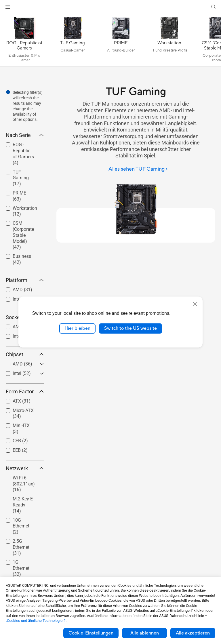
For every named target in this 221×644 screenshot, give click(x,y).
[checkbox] (23, 154)
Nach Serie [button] (25, 135)
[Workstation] (169, 41)
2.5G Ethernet (21, 547)
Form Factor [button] (25, 391)
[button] (8, 7)
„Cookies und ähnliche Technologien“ (36, 621)
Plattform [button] (25, 280)
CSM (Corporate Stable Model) (23, 235)
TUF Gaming (21, 178)
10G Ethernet (21, 526)
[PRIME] (121, 41)
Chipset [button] (25, 354)
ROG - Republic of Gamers (23, 154)
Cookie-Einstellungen (91, 633)
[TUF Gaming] (73, 41)
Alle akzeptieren (193, 633)
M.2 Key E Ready (23, 505)
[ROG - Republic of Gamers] (24, 41)
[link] (111, 7)
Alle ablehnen (145, 633)
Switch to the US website (130, 328)
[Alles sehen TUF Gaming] (138, 169)
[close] (195, 304)
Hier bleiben (77, 328)
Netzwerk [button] (25, 468)
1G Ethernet (21, 568)
